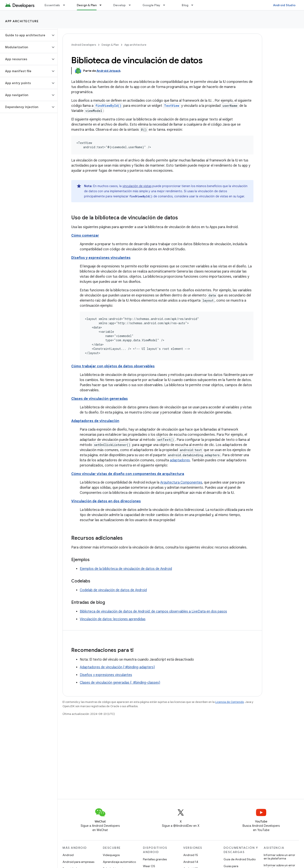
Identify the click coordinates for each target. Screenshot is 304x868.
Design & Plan (110, 45)
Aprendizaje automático (119, 862)
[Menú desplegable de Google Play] (166, 5)
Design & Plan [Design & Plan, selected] (87, 5)
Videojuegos (111, 855)
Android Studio (284, 5)
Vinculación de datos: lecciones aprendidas (113, 619)
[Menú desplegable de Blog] (194, 5)
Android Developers (84, 45)
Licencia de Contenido (230, 702)
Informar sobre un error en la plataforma (279, 857)
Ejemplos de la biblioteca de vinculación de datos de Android (126, 569)
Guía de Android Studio (240, 859)
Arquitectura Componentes (181, 482)
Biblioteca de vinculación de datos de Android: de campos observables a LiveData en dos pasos (153, 611)
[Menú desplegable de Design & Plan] (102, 5)
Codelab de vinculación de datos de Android (113, 590)
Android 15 (191, 855)
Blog (185, 5)
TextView (172, 106)
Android (68, 855)
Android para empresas (78, 862)
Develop (120, 5)
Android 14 (191, 862)
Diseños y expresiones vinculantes (106, 675)
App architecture (22, 21)
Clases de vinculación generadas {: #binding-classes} (120, 683)
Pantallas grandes (155, 859)
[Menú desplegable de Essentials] (66, 5)
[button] (25, 35)
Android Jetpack (108, 71)
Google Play (151, 5)
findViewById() (108, 106)
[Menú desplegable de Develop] (132, 5)
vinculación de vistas (137, 186)
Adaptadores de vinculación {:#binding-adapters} (117, 667)
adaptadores (180, 460)
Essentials (52, 5)
